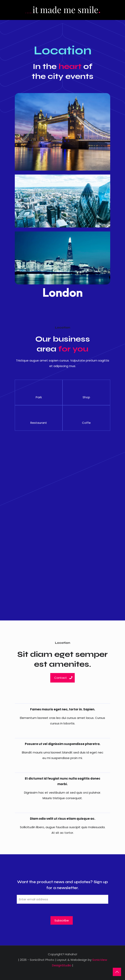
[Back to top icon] (117, 972)
